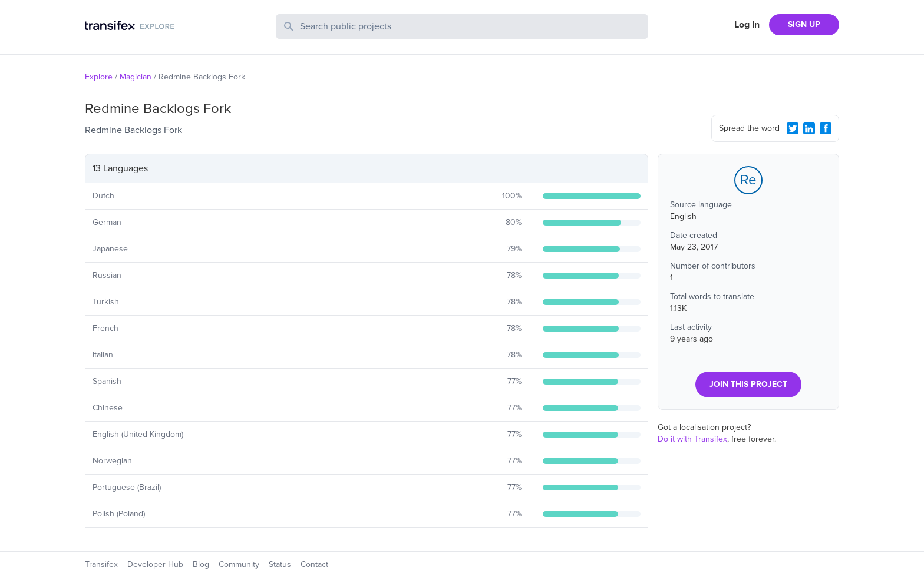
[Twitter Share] (793, 128)
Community (239, 564)
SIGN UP (804, 24)
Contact (314, 564)
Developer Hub (155, 564)
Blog (201, 564)
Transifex (101, 564)
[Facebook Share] (826, 128)
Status (280, 564)
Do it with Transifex (692, 439)
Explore (99, 77)
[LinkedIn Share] (809, 128)
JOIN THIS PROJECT (748, 384)
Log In (747, 25)
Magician (136, 77)
